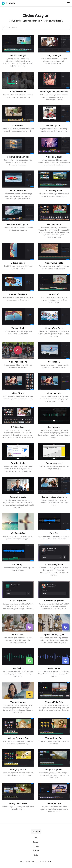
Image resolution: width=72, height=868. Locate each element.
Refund (36, 851)
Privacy (36, 842)
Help (36, 855)
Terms (36, 838)
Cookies (36, 846)
